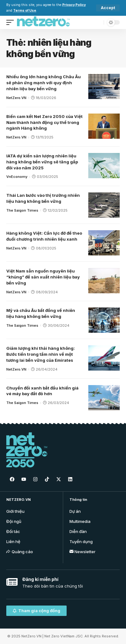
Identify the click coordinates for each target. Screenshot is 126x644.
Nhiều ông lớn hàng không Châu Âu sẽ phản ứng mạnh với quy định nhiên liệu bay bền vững (44, 83)
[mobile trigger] (12, 22)
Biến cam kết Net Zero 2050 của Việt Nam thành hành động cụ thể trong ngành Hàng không (44, 122)
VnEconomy (17, 177)
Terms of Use (25, 11)
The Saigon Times (22, 210)
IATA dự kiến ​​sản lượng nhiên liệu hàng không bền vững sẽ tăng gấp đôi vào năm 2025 (42, 162)
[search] (98, 22)
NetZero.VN (16, 98)
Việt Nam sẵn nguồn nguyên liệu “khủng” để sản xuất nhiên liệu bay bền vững (43, 277)
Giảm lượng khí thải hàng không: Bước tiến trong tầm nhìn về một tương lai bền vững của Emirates (41, 354)
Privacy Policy (74, 5)
